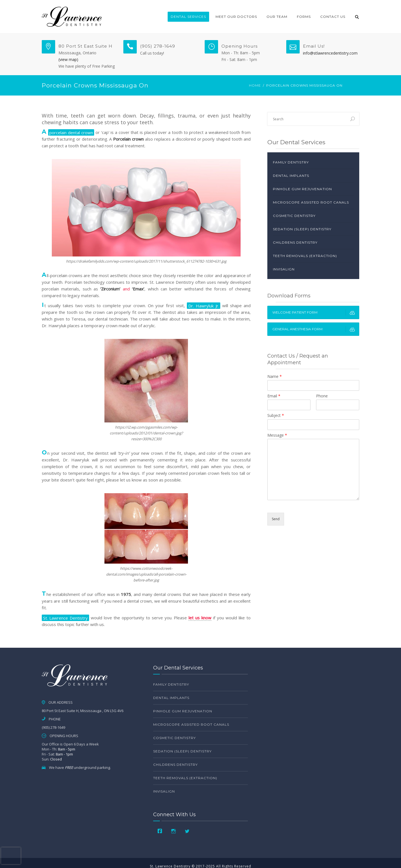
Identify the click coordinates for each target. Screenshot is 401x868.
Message (277, 435)
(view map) (68, 59)
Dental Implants (291, 176)
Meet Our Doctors (236, 17)
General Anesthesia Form (316, 329)
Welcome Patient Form (316, 312)
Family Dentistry (291, 162)
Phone (322, 396)
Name (275, 376)
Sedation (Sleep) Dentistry (302, 229)
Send (276, 519)
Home (255, 85)
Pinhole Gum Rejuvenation (302, 189)
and (122, 289)
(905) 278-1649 (158, 46)
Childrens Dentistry (295, 242)
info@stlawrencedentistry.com (330, 53)
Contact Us (333, 17)
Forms (304, 17)
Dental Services (188, 17)
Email (274, 396)
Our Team (277, 17)
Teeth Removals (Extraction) (305, 256)
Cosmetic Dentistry (294, 216)
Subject (276, 415)
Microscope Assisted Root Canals (311, 202)
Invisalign (284, 269)
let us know (200, 618)
